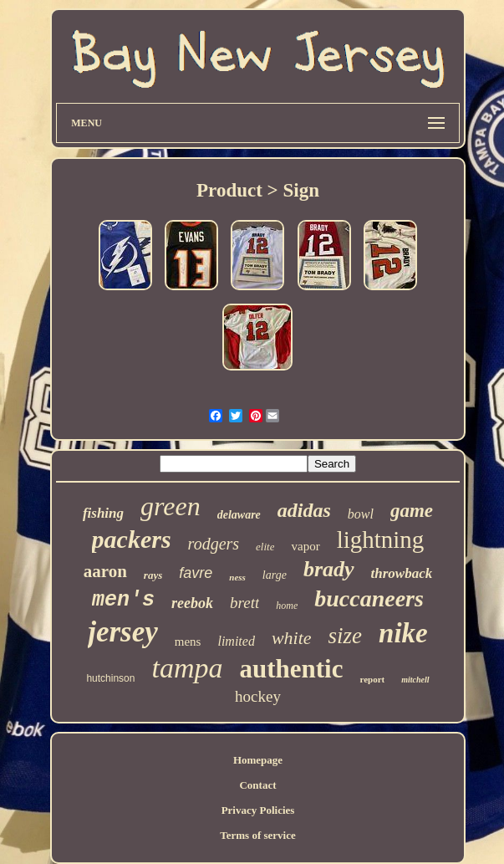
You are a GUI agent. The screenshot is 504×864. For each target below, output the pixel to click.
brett (244, 603)
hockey (258, 696)
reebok (192, 603)
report (372, 679)
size (346, 636)
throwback (402, 573)
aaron (105, 571)
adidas (304, 510)
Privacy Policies (258, 810)
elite (265, 547)
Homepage (258, 760)
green (171, 506)
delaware (239, 515)
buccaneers (369, 598)
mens (188, 642)
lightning (381, 539)
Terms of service (258, 835)
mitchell (415, 680)
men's (123, 600)
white (292, 638)
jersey (123, 632)
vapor (305, 546)
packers (132, 539)
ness (237, 577)
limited (236, 641)
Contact (257, 785)
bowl (361, 514)
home (287, 606)
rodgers (214, 544)
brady (329, 569)
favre (196, 573)
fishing (103, 513)
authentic (291, 669)
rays (153, 575)
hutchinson (110, 678)
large (275, 575)
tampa (187, 668)
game (412, 511)
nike (403, 633)
